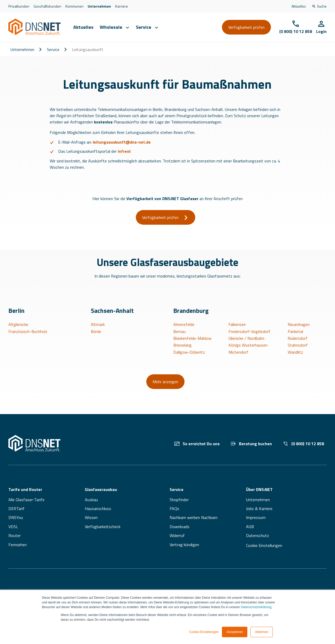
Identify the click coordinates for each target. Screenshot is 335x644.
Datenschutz (258, 535)
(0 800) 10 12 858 (303, 444)
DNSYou (16, 517)
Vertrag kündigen (184, 545)
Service (53, 49)
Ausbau (91, 500)
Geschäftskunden (47, 6)
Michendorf (238, 352)
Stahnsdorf (298, 345)
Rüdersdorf (298, 338)
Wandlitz (295, 352)
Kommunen (74, 6)
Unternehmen (99, 6)
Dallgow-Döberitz (189, 352)
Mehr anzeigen (165, 382)
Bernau (179, 331)
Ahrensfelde (184, 324)
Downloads (180, 527)
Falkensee (237, 324)
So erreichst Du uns (197, 444)
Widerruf (177, 535)
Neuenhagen (299, 324)
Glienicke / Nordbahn (246, 338)
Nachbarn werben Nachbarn (194, 517)
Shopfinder (179, 500)
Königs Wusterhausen (248, 345)
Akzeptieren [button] (235, 632)
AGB (250, 527)
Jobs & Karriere (259, 509)
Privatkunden (19, 6)
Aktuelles (299, 6)
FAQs (174, 509)
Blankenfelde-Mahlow (192, 338)
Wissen (91, 517)
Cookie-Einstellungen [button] (204, 632)
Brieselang (182, 345)
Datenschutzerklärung (256, 607)
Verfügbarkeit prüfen (246, 27)
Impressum (256, 517)
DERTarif (16, 509)
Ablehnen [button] (262, 632)
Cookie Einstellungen (264, 545)
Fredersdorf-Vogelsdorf (249, 331)
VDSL (13, 527)
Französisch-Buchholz (28, 331)
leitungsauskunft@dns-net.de (122, 142)
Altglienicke (18, 324)
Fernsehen (18, 545)
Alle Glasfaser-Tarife (26, 500)
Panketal (295, 331)
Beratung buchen (251, 444)
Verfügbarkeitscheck (103, 527)
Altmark (98, 324)
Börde (96, 331)
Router (15, 535)
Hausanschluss (98, 509)
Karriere (122, 6)
